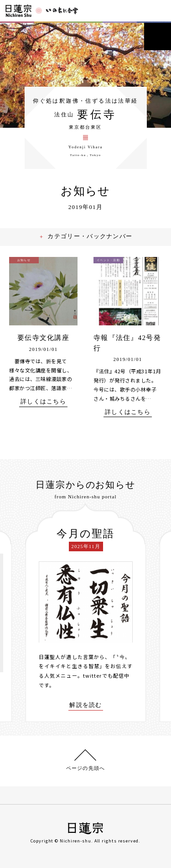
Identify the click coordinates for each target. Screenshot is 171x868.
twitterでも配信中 (106, 675)
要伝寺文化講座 (43, 338)
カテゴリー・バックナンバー (91, 236)
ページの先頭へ (85, 768)
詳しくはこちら (43, 402)
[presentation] (19, 613)
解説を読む (86, 705)
